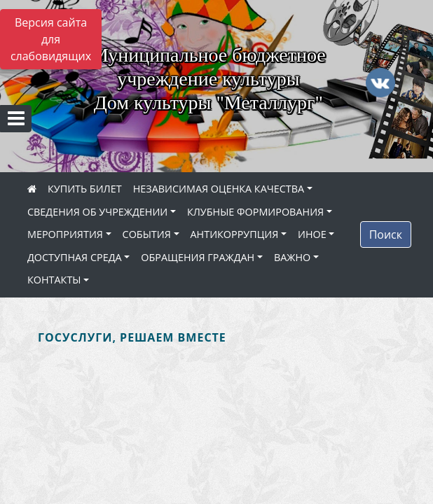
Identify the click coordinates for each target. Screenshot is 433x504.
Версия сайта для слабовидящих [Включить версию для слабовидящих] (51, 39)
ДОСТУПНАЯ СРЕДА (75, 257)
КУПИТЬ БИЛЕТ (85, 189)
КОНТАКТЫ (54, 280)
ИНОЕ (312, 234)
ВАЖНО (292, 257)
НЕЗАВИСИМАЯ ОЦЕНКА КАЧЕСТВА (219, 189)
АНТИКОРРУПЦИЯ (235, 234)
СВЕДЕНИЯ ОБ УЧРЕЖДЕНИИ (97, 212)
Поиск (386, 234)
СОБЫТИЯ (147, 234)
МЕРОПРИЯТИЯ (65, 234)
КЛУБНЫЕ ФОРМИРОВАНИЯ (255, 212)
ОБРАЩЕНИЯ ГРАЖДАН (198, 257)
